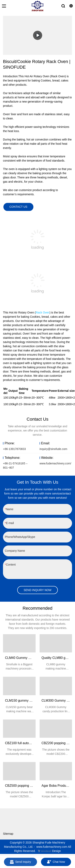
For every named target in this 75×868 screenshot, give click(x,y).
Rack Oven (42, 312)
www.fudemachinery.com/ (55, 463)
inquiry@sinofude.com (53, 449)
